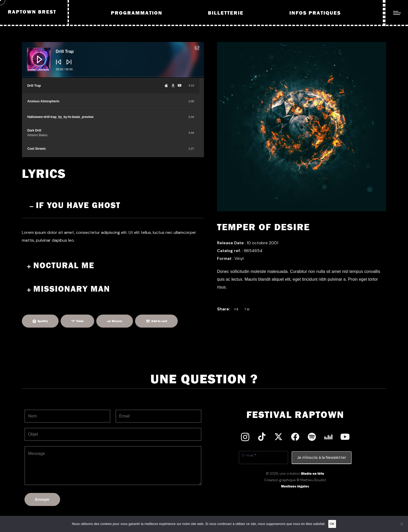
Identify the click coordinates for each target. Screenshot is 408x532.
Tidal (80, 321)
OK (332, 524)
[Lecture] (35, 55)
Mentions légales (295, 486)
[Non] (401, 524)
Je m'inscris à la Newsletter (322, 458)
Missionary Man (72, 289)
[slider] (113, 77)
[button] (113, 206)
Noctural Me (64, 266)
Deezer (117, 321)
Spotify (43, 321)
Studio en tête (313, 474)
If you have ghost (78, 205)
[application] (113, 60)
